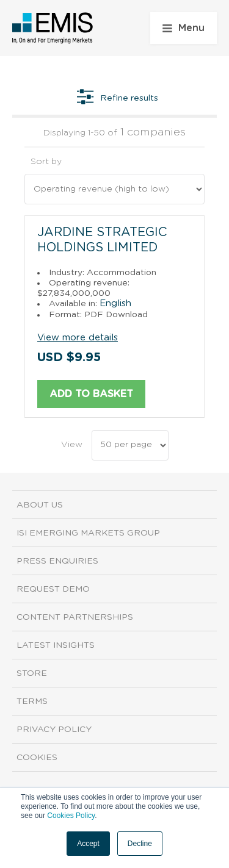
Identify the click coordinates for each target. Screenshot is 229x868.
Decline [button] (140, 844)
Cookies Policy (71, 816)
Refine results (118, 98)
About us (40, 505)
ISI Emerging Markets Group (88, 533)
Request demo (53, 589)
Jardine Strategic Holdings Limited (102, 240)
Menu (184, 28)
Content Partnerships (75, 617)
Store (32, 673)
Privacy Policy (54, 730)
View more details (78, 338)
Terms (32, 701)
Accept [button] (88, 844)
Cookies (37, 758)
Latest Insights (56, 645)
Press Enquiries (57, 561)
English (115, 303)
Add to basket (91, 394)
